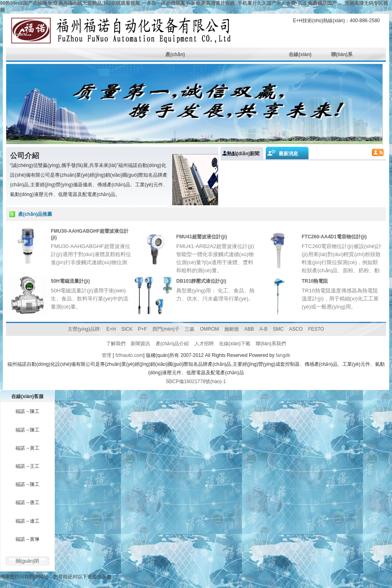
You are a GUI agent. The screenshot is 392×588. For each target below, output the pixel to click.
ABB (249, 329)
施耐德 (231, 329)
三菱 (190, 329)
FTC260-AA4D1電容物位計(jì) (334, 237)
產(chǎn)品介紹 (172, 344)
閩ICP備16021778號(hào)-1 (196, 382)
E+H (111, 329)
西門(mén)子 (166, 329)
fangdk (283, 355)
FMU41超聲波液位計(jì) (202, 237)
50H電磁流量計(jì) (70, 281)
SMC (278, 329)
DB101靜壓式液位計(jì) (201, 281)
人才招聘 (204, 344)
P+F (142, 329)
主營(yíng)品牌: (84, 329)
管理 (106, 355)
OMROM (210, 329)
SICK (127, 329)
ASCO (296, 329)
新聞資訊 (140, 344)
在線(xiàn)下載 (235, 344)
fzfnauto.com (129, 355)
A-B (263, 329)
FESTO (316, 329)
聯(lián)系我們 (271, 344)
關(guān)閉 (28, 561)
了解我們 (116, 344)
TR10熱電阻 (315, 281)
